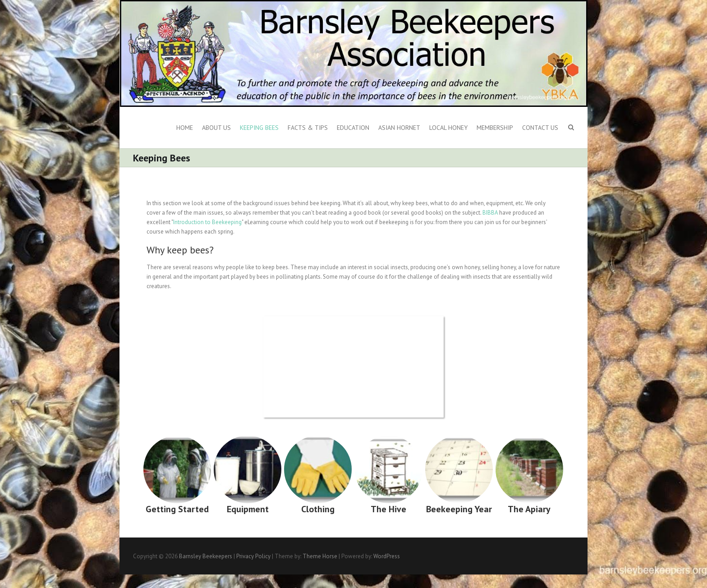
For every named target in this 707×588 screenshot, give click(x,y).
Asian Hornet (399, 128)
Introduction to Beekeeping (207, 222)
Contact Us (540, 128)
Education (353, 128)
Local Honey (448, 128)
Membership (495, 128)
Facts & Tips (308, 128)
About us (216, 128)
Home (185, 128)
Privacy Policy (253, 556)
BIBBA (490, 213)
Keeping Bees (259, 128)
